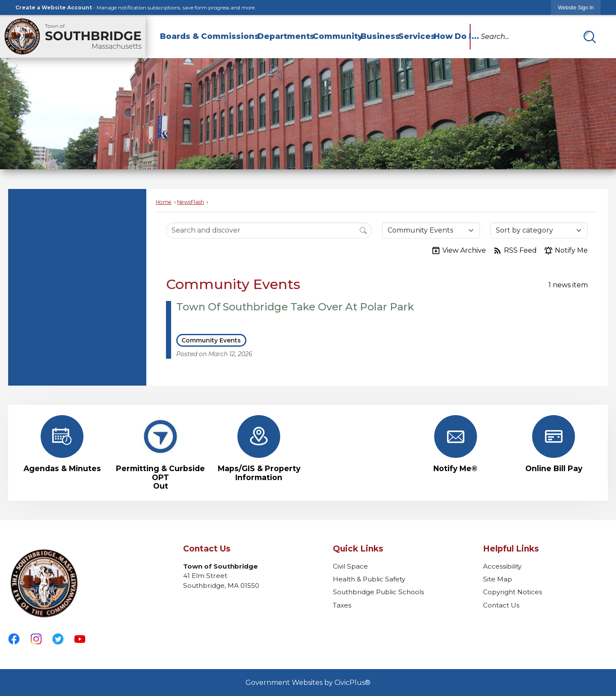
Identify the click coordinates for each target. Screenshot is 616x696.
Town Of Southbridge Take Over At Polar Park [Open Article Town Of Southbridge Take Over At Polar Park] (295, 307)
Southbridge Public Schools (378, 592)
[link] (576, 7)
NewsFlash (191, 202)
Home (164, 202)
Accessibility (502, 566)
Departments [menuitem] (281, 36)
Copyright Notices (512, 592)
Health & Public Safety (369, 579)
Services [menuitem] (412, 36)
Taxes (342, 605)
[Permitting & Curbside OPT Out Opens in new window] (160, 453)
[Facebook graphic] (14, 639)
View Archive (459, 251)
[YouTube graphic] (80, 639)
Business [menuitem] (376, 36)
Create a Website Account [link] (54, 7)
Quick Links (358, 549)
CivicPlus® (352, 683)
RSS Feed (515, 251)
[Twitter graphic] (58, 639)
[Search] (363, 230)
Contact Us (501, 605)
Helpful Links (511, 549)
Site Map (498, 579)
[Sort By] (539, 230)
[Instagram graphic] (36, 639)
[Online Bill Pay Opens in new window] (554, 444)
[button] (589, 37)
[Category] (431, 230)
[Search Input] (269, 230)
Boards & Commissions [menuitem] (205, 36)
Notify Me (566, 251)
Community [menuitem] (333, 36)
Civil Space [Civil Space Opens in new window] (350, 566)
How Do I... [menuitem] (452, 36)
